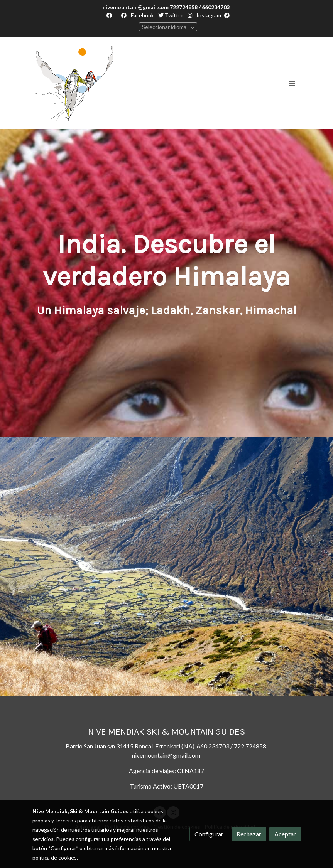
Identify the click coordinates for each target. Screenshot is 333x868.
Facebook (142, 15)
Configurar (209, 834)
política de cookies (55, 857)
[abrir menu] (292, 83)
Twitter (171, 15)
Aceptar (285, 834)
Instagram (208, 15)
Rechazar (249, 834)
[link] (74, 83)
